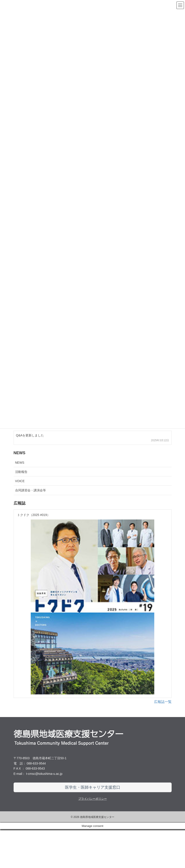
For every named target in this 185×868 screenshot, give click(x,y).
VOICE (20, 481)
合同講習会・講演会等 (31, 490)
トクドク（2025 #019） (34, 515)
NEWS (20, 463)
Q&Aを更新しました (30, 435)
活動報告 (21, 472)
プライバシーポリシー (93, 838)
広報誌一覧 (163, 741)
